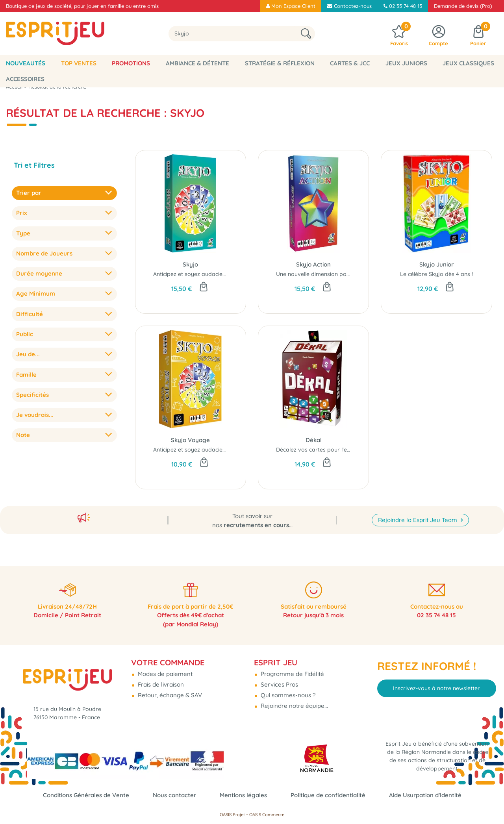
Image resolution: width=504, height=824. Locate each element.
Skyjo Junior (436, 264)
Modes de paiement (164, 670)
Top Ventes (79, 63)
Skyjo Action (313, 264)
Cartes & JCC (350, 63)
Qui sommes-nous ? (287, 692)
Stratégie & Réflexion (280, 63)
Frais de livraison (160, 681)
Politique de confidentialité (328, 795)
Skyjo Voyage (190, 440)
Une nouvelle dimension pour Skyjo (322, 274)
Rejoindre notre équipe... (294, 702)
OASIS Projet (232, 815)
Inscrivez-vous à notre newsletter (436, 685)
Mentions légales (243, 795)
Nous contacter (174, 795)
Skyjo (190, 264)
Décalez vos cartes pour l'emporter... (324, 450)
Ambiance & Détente (197, 63)
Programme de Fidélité (292, 670)
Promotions (131, 63)
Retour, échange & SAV (169, 692)
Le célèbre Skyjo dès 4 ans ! (436, 274)
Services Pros (279, 681)
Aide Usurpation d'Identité (425, 795)
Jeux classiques (468, 63)
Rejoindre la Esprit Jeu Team (418, 515)
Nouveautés (26, 63)
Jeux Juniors (406, 63)
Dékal (314, 440)
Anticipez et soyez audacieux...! (193, 274)
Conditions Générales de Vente (86, 795)
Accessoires (25, 79)
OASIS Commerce (267, 815)
